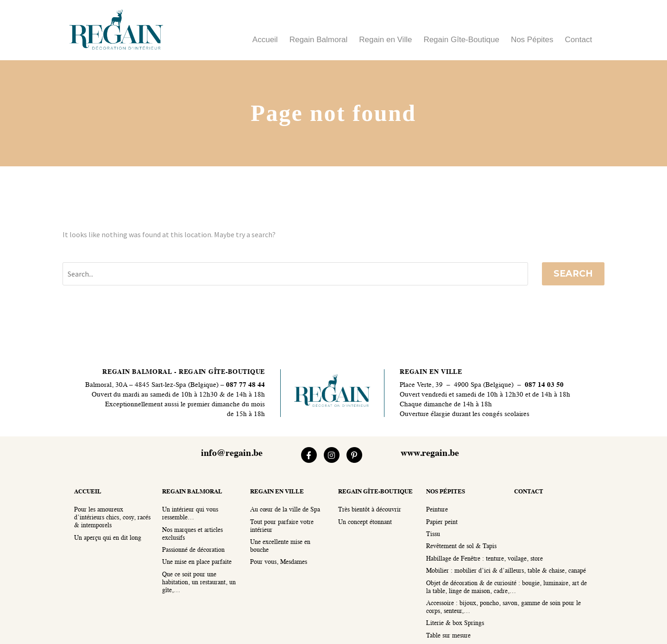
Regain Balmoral (319, 40)
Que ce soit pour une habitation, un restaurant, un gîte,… (199, 583)
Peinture (437, 510)
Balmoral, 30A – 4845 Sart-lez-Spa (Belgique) (152, 385)
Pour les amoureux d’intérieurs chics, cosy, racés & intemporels (112, 518)
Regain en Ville (385, 40)
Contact (579, 40)
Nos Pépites (532, 40)
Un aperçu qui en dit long (108, 538)
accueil (88, 492)
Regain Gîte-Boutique (461, 40)
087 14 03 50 (544, 385)
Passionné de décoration (193, 550)
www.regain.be (430, 454)
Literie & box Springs (455, 623)
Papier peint (442, 522)
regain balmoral (192, 492)
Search (573, 274)
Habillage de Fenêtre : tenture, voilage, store (485, 559)
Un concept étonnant (365, 522)
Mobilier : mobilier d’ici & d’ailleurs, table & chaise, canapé (506, 571)
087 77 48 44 (245, 385)
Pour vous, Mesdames (279, 562)
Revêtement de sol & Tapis (461, 546)
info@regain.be (232, 454)
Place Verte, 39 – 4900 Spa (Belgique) (457, 385)
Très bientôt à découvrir (370, 510)
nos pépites (446, 492)
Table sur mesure (448, 636)
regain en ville (277, 492)
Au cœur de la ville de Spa (285, 510)
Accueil (265, 40)
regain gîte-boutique (375, 492)
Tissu (433, 534)
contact (529, 492)
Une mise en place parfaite (197, 562)
